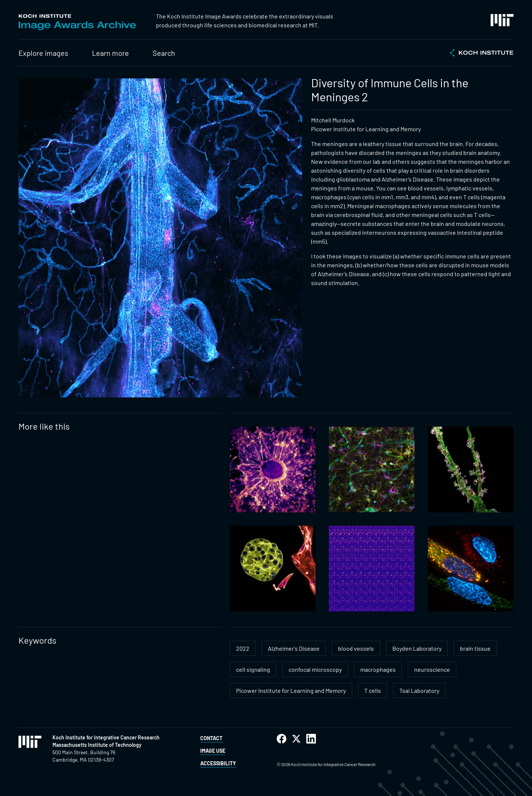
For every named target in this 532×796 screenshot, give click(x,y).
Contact (211, 738)
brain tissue (475, 648)
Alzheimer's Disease (294, 648)
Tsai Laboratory (419, 690)
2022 (243, 648)
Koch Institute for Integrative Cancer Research (106, 737)
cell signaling (253, 669)
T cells (373, 690)
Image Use (213, 751)
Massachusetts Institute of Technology (97, 745)
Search (164, 53)
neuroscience (432, 669)
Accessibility (218, 763)
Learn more (110, 53)
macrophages (378, 669)
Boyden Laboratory (417, 648)
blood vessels (356, 648)
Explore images (43, 53)
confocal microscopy (315, 669)
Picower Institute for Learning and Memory (291, 690)
